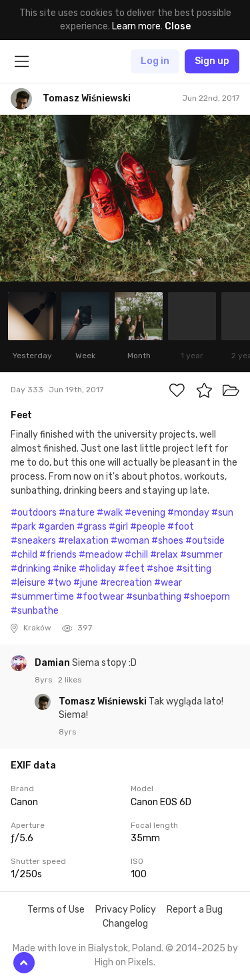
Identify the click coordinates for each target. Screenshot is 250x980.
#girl (118, 527)
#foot (181, 527)
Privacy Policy (126, 910)
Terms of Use (56, 910)
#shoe (160, 569)
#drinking (31, 569)
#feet (131, 569)
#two (59, 583)
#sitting (194, 569)
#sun (222, 513)
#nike (65, 569)
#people (148, 527)
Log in (155, 61)
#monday (188, 513)
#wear (168, 583)
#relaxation (83, 541)
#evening (145, 513)
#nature (77, 513)
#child (24, 555)
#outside (205, 541)
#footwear (100, 597)
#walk (110, 513)
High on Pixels (124, 962)
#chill (136, 555)
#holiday (97, 569)
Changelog (125, 924)
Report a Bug (195, 910)
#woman (130, 541)
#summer (201, 555)
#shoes (167, 541)
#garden (56, 527)
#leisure (28, 583)
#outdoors (34, 513)
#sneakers (33, 541)
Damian (53, 663)
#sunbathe (35, 611)
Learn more (136, 26)
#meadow (101, 555)
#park (23, 527)
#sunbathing (154, 597)
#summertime (42, 597)
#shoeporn (207, 597)
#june (86, 583)
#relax (164, 555)
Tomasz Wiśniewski (104, 701)
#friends (58, 555)
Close (178, 26)
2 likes (70, 680)
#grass (92, 527)
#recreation (126, 583)
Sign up (212, 61)
